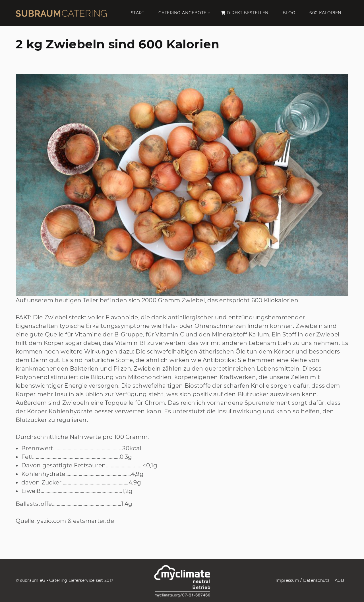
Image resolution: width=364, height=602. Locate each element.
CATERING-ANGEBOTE (182, 13)
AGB (339, 580)
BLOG (289, 13)
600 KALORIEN (325, 13)
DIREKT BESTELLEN (245, 13)
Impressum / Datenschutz (302, 580)
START (138, 13)
